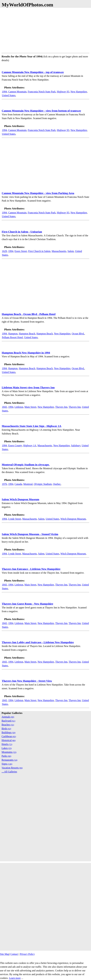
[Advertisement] (45, 30)
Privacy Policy (27, 954)
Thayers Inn (61, 407)
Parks (6, 756)
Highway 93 (63, 92)
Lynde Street (15, 519)
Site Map (5, 954)
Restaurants (9, 760)
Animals (8, 717)
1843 (4, 407)
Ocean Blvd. (78, 334)
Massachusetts (59, 251)
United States (9, 95)
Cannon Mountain (17, 92)
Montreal (28, 484)
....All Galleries (9, 772)
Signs (7, 764)
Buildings (9, 732)
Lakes (7, 748)
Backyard (8, 721)
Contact (14, 954)
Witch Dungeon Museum (73, 519)
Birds (6, 729)
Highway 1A (30, 445)
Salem (71, 251)
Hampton (13, 334)
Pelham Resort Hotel (12, 337)
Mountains (9, 752)
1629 (4, 251)
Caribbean (9, 736)
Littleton (19, 407)
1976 (4, 484)
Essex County (15, 445)
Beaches (8, 725)
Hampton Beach (27, 334)
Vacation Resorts (12, 768)
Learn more (15, 978)
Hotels (7, 744)
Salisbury (76, 445)
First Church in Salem (39, 251)
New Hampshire (79, 92)
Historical (9, 740)
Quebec (57, 484)
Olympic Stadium (43, 484)
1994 (4, 92)
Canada (18, 484)
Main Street (30, 407)
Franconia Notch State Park (42, 92)
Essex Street (21, 251)
